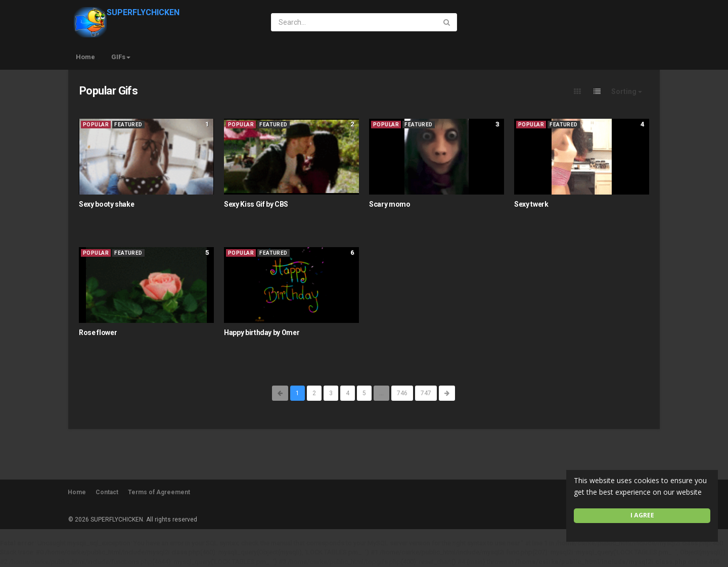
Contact (107, 492)
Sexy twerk (531, 204)
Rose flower (98, 333)
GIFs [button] (121, 57)
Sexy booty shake (106, 204)
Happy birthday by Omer (262, 333)
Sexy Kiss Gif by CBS (256, 204)
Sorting (627, 91)
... (381, 393)
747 (426, 393)
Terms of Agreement (159, 492)
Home (85, 57)
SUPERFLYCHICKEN (127, 12)
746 (402, 393)
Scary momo (390, 204)
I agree (642, 515)
